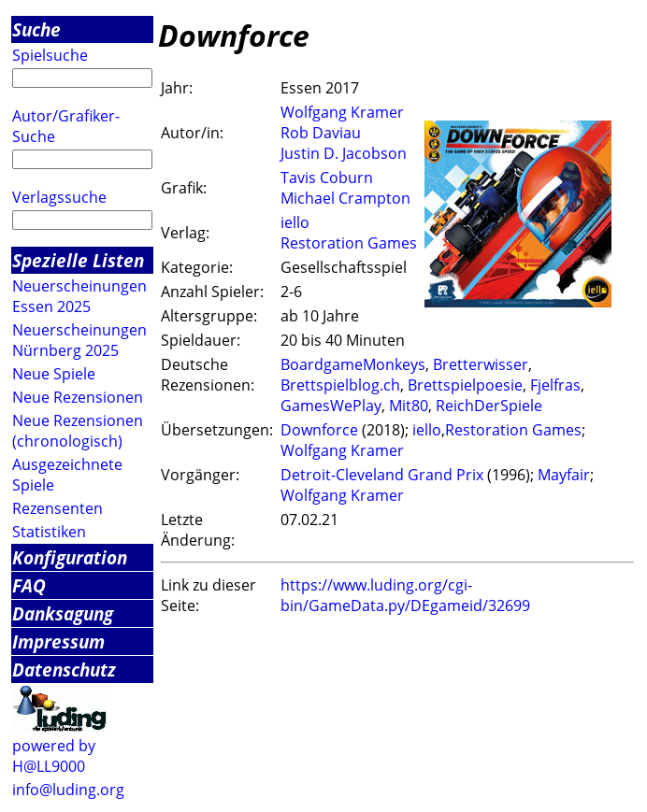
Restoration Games (349, 243)
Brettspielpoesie (465, 385)
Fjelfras (555, 385)
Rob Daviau (321, 133)
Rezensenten (58, 508)
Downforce (319, 430)
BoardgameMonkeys (353, 364)
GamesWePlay (331, 406)
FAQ (29, 585)
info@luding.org (68, 790)
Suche (36, 29)
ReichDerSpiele (489, 406)
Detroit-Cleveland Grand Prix (382, 475)
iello (295, 222)
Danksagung (63, 613)
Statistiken (49, 532)
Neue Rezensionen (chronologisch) (78, 431)
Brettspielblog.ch (340, 385)
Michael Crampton (345, 198)
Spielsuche (50, 55)
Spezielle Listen (78, 260)
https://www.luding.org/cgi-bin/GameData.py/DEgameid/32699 (405, 595)
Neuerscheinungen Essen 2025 (79, 296)
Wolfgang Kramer (342, 112)
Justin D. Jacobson (344, 153)
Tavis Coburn (327, 178)
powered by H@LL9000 (54, 756)
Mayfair (564, 475)
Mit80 (409, 406)
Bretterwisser (481, 364)
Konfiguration (70, 557)
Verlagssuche (59, 197)
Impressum (58, 641)
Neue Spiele (54, 374)
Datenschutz (64, 670)
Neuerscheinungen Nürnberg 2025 (79, 340)
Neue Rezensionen (78, 397)
